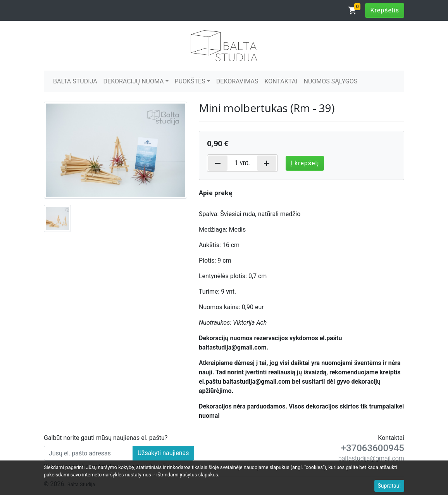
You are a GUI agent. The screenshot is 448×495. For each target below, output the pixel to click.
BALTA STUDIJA (75, 81)
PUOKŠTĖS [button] (190, 81)
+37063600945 (373, 448)
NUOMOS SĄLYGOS (331, 81)
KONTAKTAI (281, 81)
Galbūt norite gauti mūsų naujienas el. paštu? (106, 438)
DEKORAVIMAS (237, 81)
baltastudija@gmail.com (371, 458)
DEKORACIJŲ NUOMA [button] (134, 81)
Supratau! (389, 486)
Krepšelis (385, 10)
